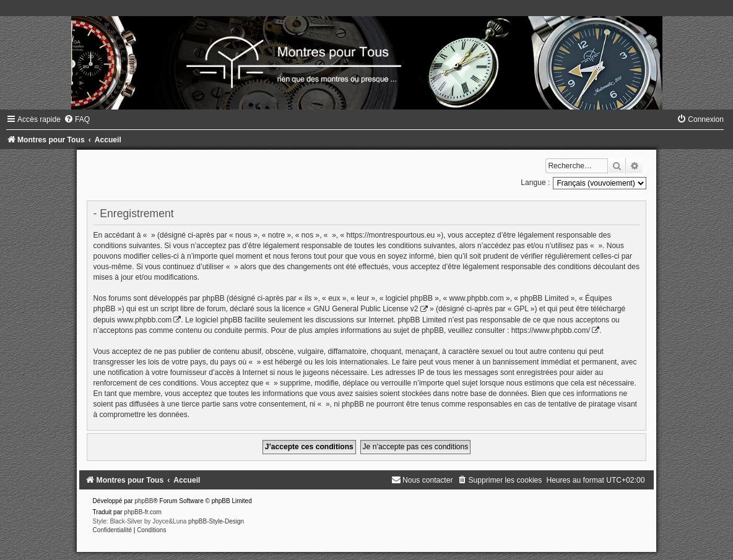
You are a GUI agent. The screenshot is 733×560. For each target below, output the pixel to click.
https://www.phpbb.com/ (551, 330)
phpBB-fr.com (143, 512)
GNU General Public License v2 (366, 309)
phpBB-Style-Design (216, 521)
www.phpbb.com (144, 320)
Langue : (535, 183)
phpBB (144, 501)
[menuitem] (77, 119)
